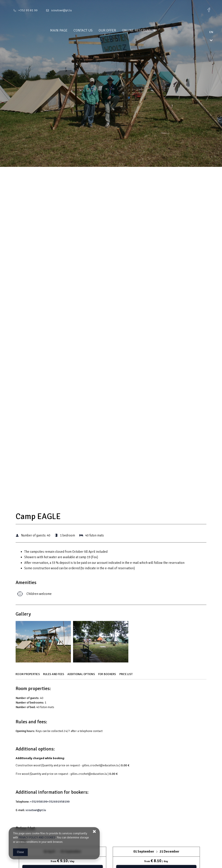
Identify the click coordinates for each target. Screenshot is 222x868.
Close (20, 852)
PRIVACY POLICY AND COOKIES (37, 838)
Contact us (91, 30)
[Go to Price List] (127, 676)
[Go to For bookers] (108, 676)
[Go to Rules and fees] (54, 676)
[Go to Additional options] (82, 676)
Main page (67, 30)
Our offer (116, 30)
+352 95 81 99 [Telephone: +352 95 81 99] (28, 10)
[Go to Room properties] (28, 676)
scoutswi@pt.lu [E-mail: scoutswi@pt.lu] (61, 10)
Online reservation (147, 30)
